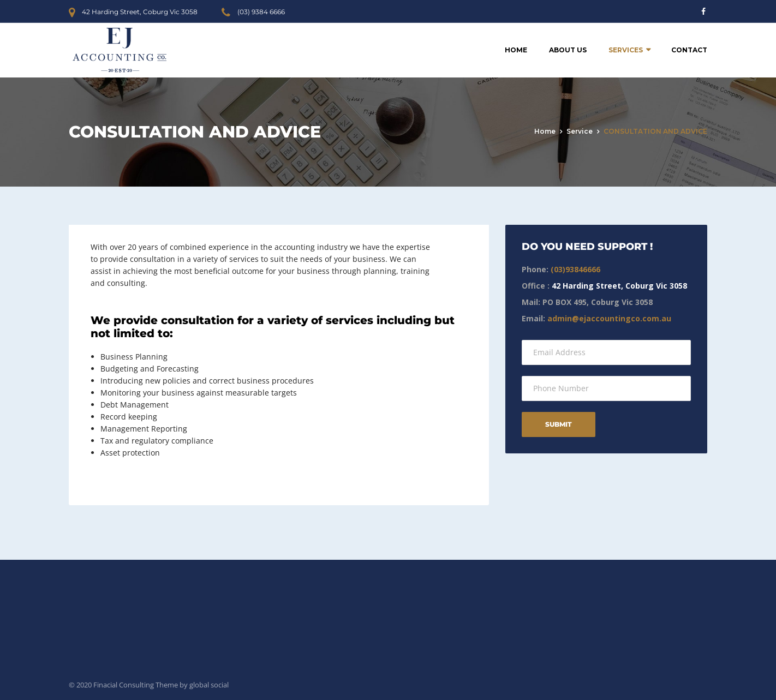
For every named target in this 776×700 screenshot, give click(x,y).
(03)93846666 (575, 269)
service (580, 131)
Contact (689, 50)
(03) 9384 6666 (261, 12)
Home (516, 50)
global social (209, 685)
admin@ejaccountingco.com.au (609, 318)
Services (626, 50)
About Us (568, 50)
